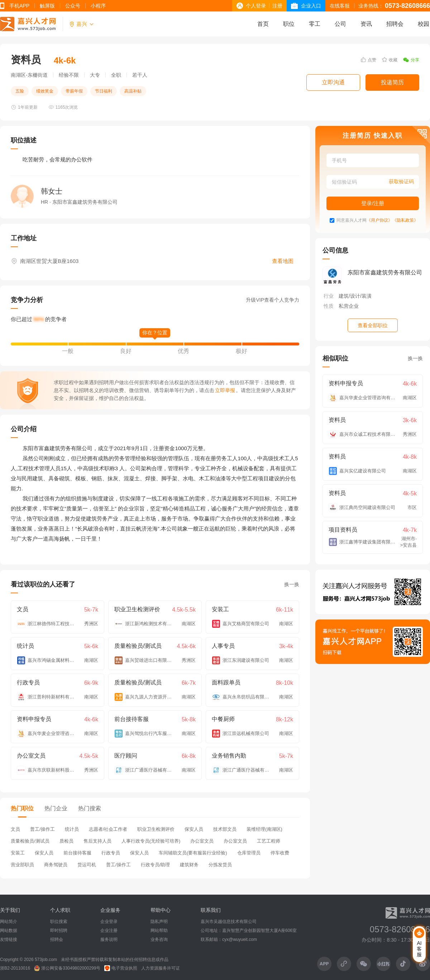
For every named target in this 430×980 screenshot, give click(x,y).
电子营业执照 (121, 968)
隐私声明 (159, 922)
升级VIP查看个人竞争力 (273, 300)
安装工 (18, 853)
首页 (263, 24)
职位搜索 (59, 922)
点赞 (369, 60)
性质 (329, 306)
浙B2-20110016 (15, 968)
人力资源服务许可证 (161, 968)
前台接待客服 (77, 853)
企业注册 (109, 930)
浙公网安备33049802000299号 (67, 968)
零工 (315, 24)
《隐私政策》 (405, 220)
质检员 (66, 841)
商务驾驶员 (56, 865)
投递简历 (392, 82)
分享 (411, 60)
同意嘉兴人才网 (352, 220)
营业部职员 (22, 865)
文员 (15, 829)
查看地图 (283, 261)
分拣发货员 (220, 865)
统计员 (72, 829)
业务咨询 (159, 939)
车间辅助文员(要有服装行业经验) (193, 853)
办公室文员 (202, 841)
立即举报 (225, 390)
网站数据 (9, 930)
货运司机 (87, 865)
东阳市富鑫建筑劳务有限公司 (385, 272)
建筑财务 (189, 865)
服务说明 (109, 939)
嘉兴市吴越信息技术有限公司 (229, 922)
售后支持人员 (97, 841)
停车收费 (280, 853)
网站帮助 (159, 930)
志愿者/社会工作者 (108, 829)
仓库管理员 (249, 853)
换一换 (292, 584)
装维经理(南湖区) (264, 829)
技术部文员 (225, 829)
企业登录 (109, 922)
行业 (329, 296)
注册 (277, 6)
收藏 (390, 60)
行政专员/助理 (156, 865)
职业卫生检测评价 (156, 829)
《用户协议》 (379, 220)
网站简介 (9, 922)
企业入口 (311, 6)
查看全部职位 (373, 325)
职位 (289, 24)
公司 (340, 24)
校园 (424, 24)
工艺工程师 (269, 841)
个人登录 (256, 6)
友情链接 (9, 939)
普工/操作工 (42, 829)
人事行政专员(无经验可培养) (151, 841)
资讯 (366, 24)
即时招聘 (59, 930)
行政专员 (111, 853)
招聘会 (395, 24)
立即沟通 (333, 82)
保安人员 (194, 829)
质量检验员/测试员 (30, 841)
